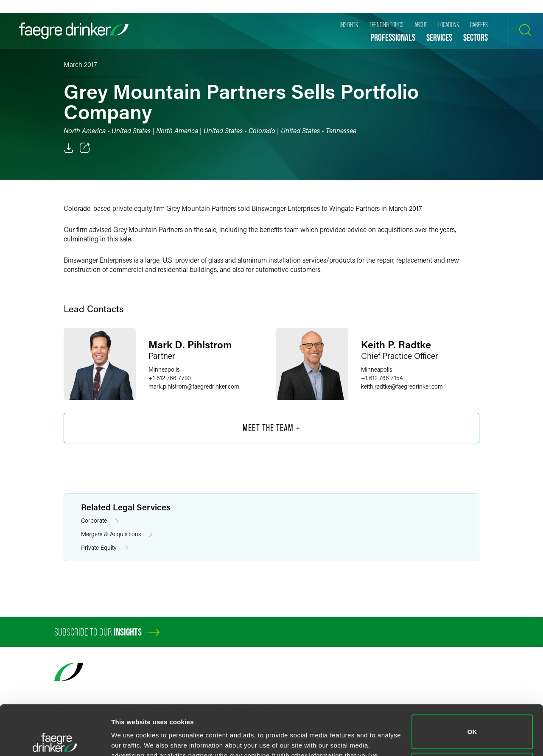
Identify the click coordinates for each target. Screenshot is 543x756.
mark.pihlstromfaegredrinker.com (194, 386)
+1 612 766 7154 (382, 378)
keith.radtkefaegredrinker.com (402, 386)
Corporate (100, 521)
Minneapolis (164, 369)
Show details (131, 739)
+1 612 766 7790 (170, 378)
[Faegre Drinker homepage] (74, 31)
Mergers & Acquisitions (117, 534)
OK (472, 682)
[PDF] (69, 148)
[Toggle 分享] (85, 148)
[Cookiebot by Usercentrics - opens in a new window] (55, 739)
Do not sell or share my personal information (472, 720)
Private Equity (105, 548)
